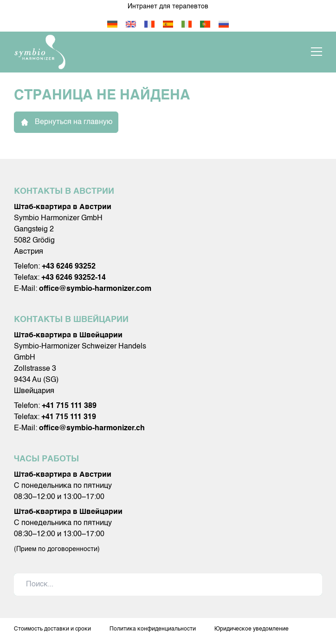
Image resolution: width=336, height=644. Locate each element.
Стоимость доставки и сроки (52, 629)
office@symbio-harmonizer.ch (92, 428)
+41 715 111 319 (69, 417)
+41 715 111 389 (69, 406)
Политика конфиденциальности (153, 629)
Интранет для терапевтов (168, 7)
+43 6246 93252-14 (74, 278)
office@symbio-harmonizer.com (95, 289)
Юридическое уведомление (252, 629)
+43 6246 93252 (69, 267)
